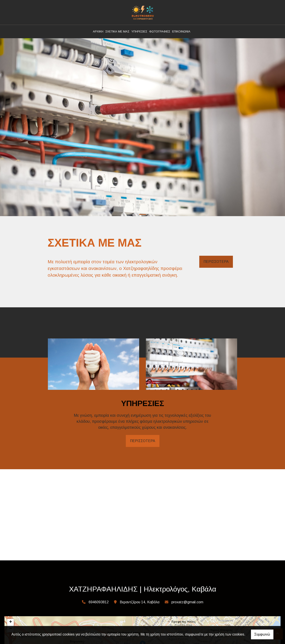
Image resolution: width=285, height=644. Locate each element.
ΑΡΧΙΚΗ (98, 31)
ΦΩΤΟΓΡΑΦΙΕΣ (160, 31)
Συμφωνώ (262, 634)
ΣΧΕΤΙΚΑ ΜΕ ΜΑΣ (117, 31)
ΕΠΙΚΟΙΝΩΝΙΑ (181, 31)
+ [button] (11, 622)
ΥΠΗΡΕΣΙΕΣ (139, 31)
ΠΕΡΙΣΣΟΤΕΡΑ (216, 262)
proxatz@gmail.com (187, 602)
